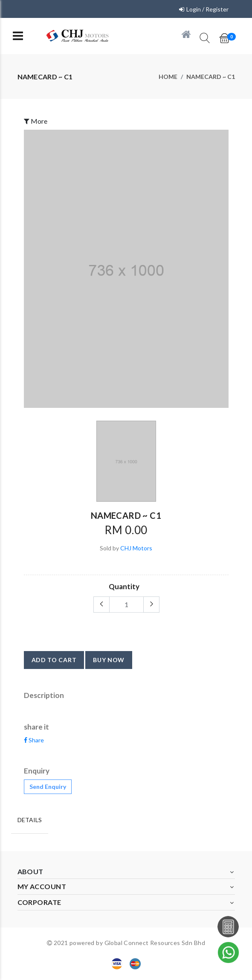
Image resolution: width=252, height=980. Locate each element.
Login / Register (207, 9)
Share (34, 740)
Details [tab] (30, 820)
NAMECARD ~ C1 (211, 77)
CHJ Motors (136, 548)
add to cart (54, 660)
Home (168, 77)
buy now (109, 660)
